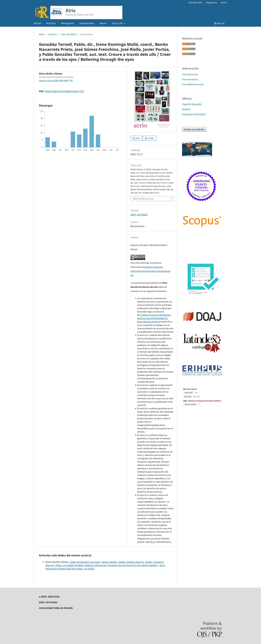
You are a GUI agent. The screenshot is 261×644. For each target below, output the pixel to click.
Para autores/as (190, 79)
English (186, 109)
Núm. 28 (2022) (69, 34)
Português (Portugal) (194, 114)
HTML (151, 138)
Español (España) (192, 104)
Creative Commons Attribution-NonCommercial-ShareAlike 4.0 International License (154, 318)
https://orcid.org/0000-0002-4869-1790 (56, 80)
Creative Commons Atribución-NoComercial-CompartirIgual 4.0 (150, 271)
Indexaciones (87, 23)
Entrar (224, 2)
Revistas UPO (195, 2)
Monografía (68, 23)
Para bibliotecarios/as (193, 84)
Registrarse (211, 2)
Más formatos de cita (143, 199)
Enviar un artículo (194, 129)
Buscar (219, 23)
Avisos (103, 23)
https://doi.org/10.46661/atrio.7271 (65, 91)
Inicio (42, 34)
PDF (137, 138)
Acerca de (118, 23)
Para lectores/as (190, 74)
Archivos (51, 23)
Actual (37, 23)
